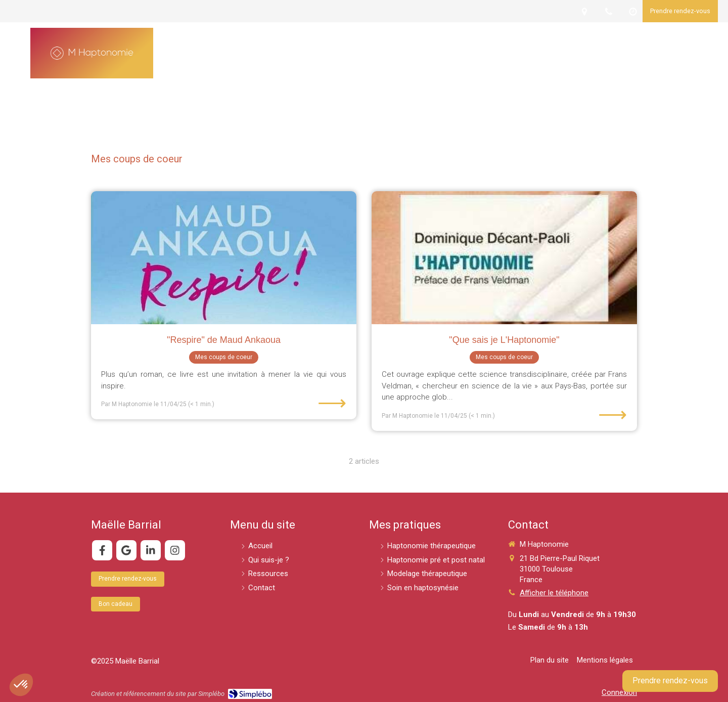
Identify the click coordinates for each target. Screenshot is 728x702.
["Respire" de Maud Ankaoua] (224, 258)
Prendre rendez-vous (670, 681)
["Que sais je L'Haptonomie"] (504, 258)
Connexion (619, 692)
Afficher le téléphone (554, 593)
